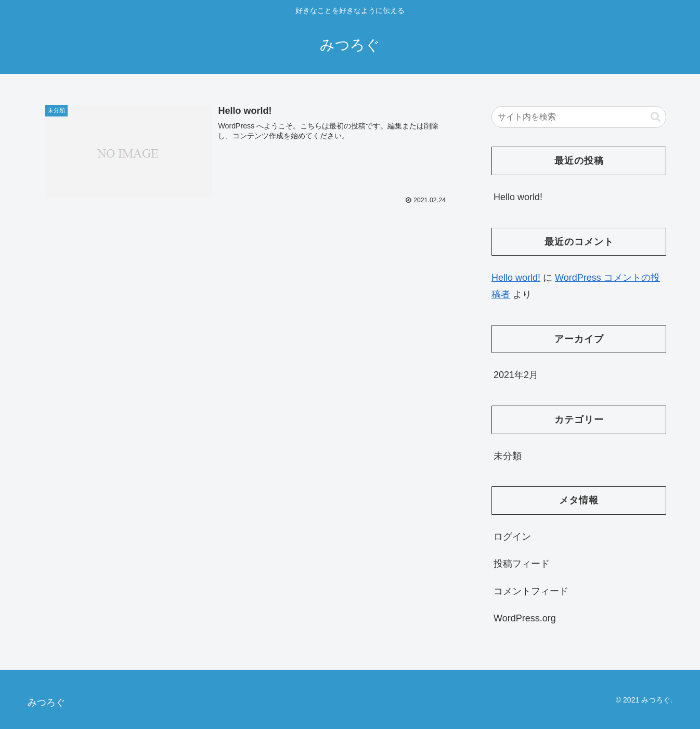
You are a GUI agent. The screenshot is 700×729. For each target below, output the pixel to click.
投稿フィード (522, 564)
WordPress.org (525, 618)
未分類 (508, 456)
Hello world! (518, 197)
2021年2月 (516, 375)
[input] (579, 117)
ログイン (512, 537)
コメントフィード (531, 591)
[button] (656, 117)
